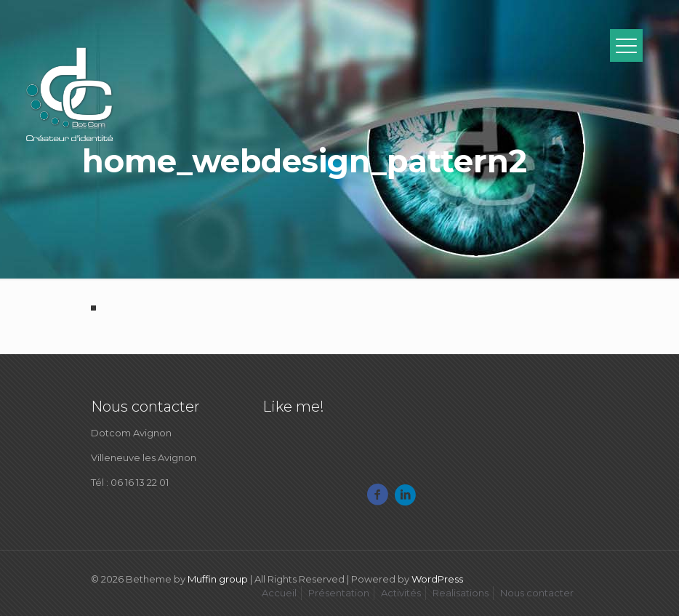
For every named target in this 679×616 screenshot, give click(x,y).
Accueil (279, 593)
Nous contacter (537, 593)
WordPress (437, 579)
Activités (401, 593)
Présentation (339, 593)
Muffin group (218, 579)
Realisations (461, 593)
